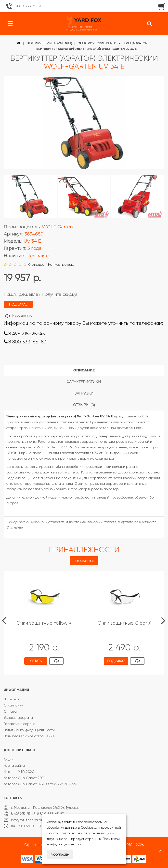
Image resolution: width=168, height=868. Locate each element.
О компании (13, 705)
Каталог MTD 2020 (19, 772)
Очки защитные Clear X (124, 623)
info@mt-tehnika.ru (26, 820)
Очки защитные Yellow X (44, 623)
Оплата (10, 711)
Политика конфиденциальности (29, 730)
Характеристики (84, 382)
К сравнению (22, 316)
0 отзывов (36, 265)
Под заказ (116, 661)
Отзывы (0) (84, 405)
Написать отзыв (61, 265)
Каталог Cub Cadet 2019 (24, 778)
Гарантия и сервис (19, 724)
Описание (84, 370)
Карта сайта (14, 765)
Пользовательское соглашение (29, 736)
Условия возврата (18, 718)
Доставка (11, 699)
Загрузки (84, 393)
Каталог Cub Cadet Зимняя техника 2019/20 (40, 784)
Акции (9, 759)
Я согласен (60, 855)
